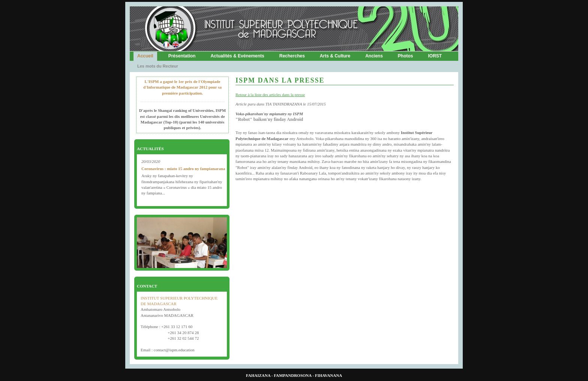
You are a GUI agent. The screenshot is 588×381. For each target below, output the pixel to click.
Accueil (145, 56)
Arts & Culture (335, 56)
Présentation (182, 56)
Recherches (292, 56)
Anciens (374, 56)
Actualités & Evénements (237, 56)
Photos (406, 56)
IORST (435, 56)
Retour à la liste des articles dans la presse (270, 95)
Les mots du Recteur (158, 66)
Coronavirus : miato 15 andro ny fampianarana (183, 169)
